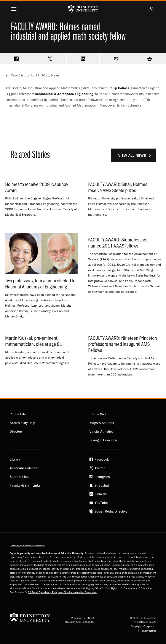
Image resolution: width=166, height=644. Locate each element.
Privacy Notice (148, 631)
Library (15, 459)
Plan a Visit (98, 414)
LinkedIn (101, 494)
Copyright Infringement (144, 626)
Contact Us (18, 414)
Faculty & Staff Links (25, 485)
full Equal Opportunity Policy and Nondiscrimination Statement (62, 592)
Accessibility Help (22, 423)
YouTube (101, 503)
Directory (16, 431)
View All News (132, 155)
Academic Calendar (24, 468)
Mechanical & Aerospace (64, 94)
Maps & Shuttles (102, 423)
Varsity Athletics (101, 431)
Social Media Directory (111, 511)
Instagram (102, 477)
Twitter (100, 468)
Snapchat (102, 485)
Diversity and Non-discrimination (28, 545)
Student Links (20, 477)
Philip (119, 88)
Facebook (102, 459)
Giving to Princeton (103, 440)
